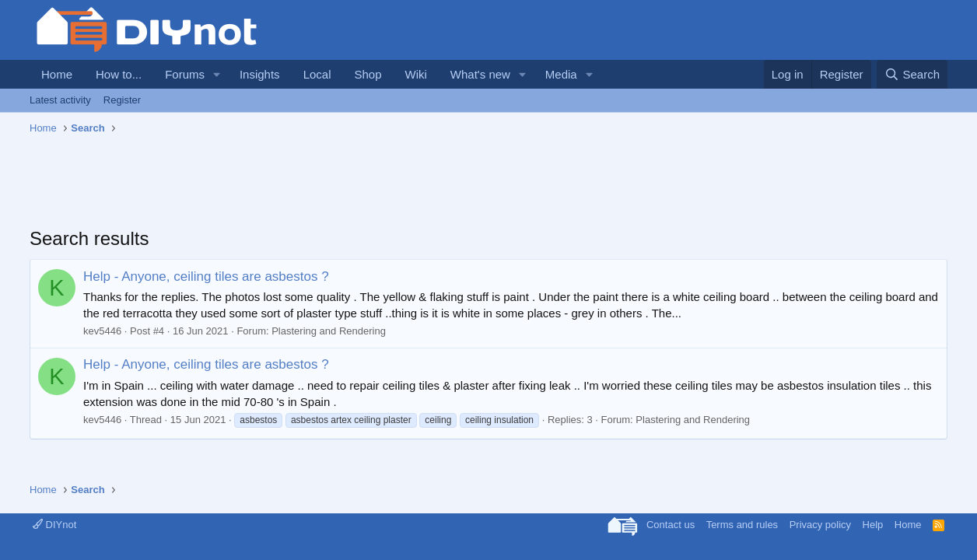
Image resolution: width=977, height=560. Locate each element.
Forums (185, 74)
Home (57, 74)
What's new (480, 74)
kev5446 (102, 331)
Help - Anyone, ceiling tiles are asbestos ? (206, 276)
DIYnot (54, 525)
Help (873, 525)
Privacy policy (820, 525)
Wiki (416, 74)
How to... (119, 74)
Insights (260, 74)
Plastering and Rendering (329, 331)
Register (122, 100)
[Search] (912, 74)
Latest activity (60, 100)
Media (561, 74)
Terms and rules (742, 525)
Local (317, 74)
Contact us (671, 525)
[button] (217, 74)
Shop (368, 74)
